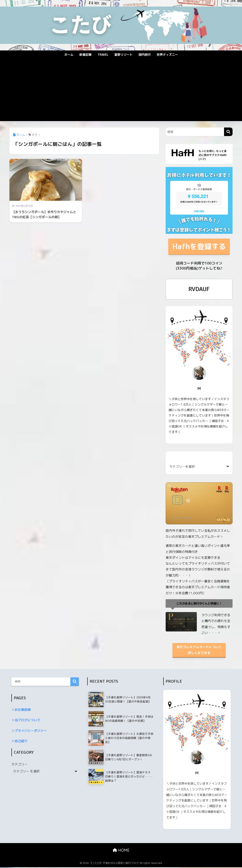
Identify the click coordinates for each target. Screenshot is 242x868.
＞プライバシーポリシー (29, 731)
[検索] (228, 132)
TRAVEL (103, 55)
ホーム (69, 55)
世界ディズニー (167, 55)
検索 (75, 683)
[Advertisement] (121, 93)
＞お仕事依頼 (21, 711)
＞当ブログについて (26, 721)
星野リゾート (123, 55)
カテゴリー (19, 765)
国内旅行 (145, 55)
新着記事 (85, 55)
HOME (121, 851)
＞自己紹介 (19, 742)
